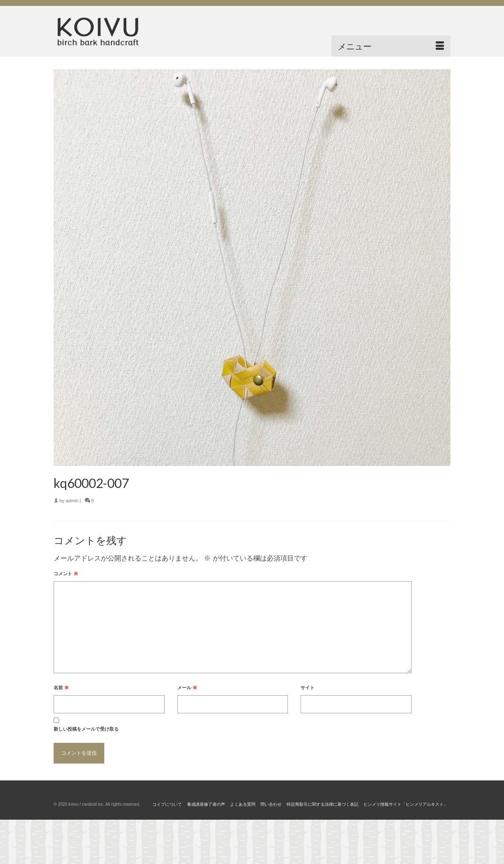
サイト (308, 688)
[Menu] (391, 46)
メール (187, 688)
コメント (66, 574)
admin (72, 501)
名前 (61, 688)
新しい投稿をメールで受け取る (86, 729)
